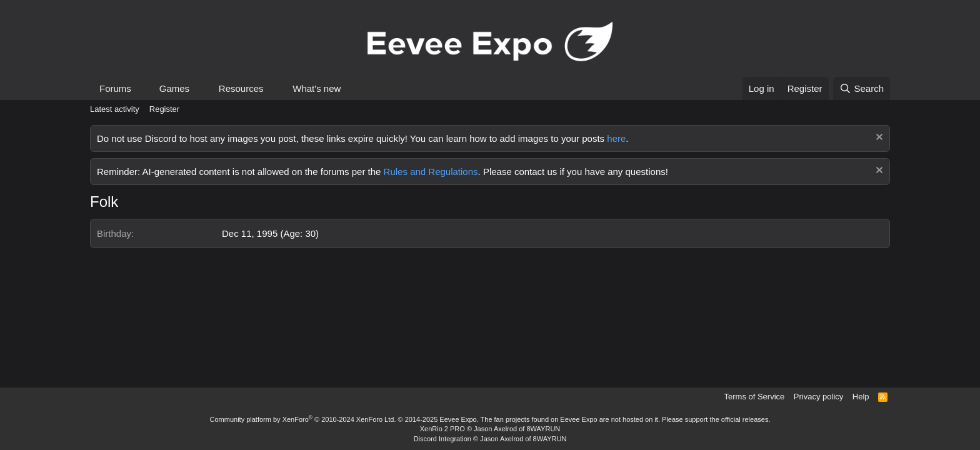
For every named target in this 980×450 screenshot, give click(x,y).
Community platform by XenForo (303, 419)
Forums (115, 88)
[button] (141, 88)
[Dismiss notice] (878, 138)
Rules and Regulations (431, 172)
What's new (317, 88)
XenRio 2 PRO (442, 429)
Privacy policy (818, 397)
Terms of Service (755, 397)
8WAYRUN (543, 429)
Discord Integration (442, 439)
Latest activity (115, 109)
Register (164, 109)
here (616, 138)
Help (861, 397)
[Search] (862, 88)
